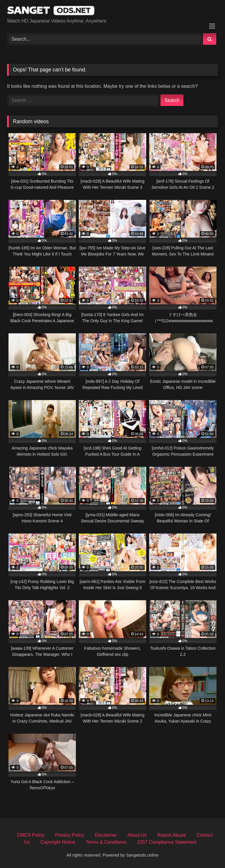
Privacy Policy (70, 835)
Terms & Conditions (106, 842)
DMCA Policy (31, 835)
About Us (137, 835)
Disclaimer (106, 835)
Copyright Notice (58, 842)
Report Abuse (172, 835)
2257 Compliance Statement (167, 842)
